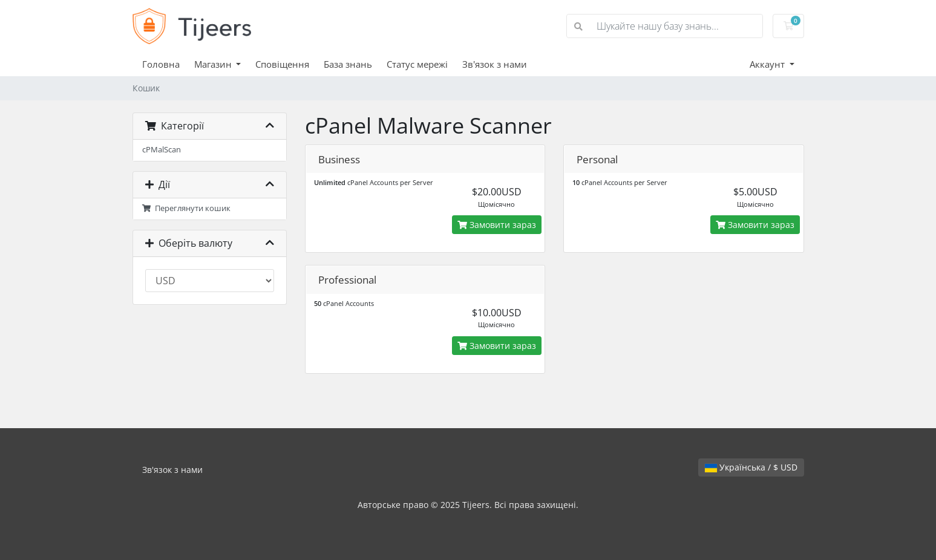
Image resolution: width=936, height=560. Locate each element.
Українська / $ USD (751, 467)
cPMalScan (162, 150)
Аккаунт (768, 64)
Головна (161, 64)
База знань (348, 64)
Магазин (214, 64)
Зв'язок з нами (495, 64)
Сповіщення (282, 64)
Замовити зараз (497, 225)
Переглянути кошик (187, 208)
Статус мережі (417, 64)
